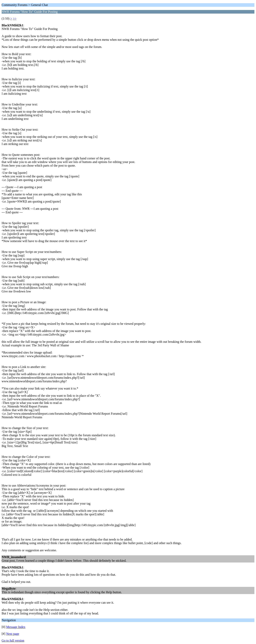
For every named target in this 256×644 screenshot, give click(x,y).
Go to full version (13, 641)
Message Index (16, 627)
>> (15, 18)
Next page (13, 634)
